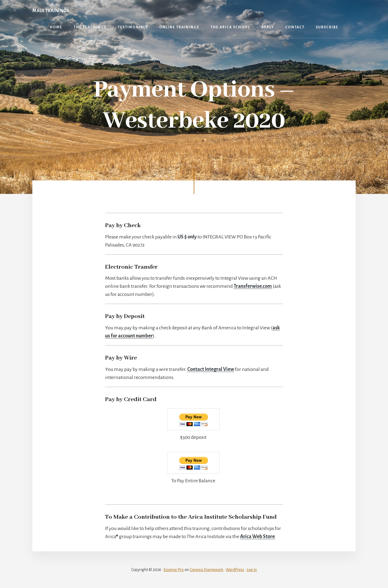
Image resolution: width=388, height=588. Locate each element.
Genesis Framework (207, 570)
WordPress (235, 570)
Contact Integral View (211, 369)
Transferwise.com (253, 286)
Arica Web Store (257, 536)
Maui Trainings (51, 11)
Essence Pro (174, 570)
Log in (252, 570)
